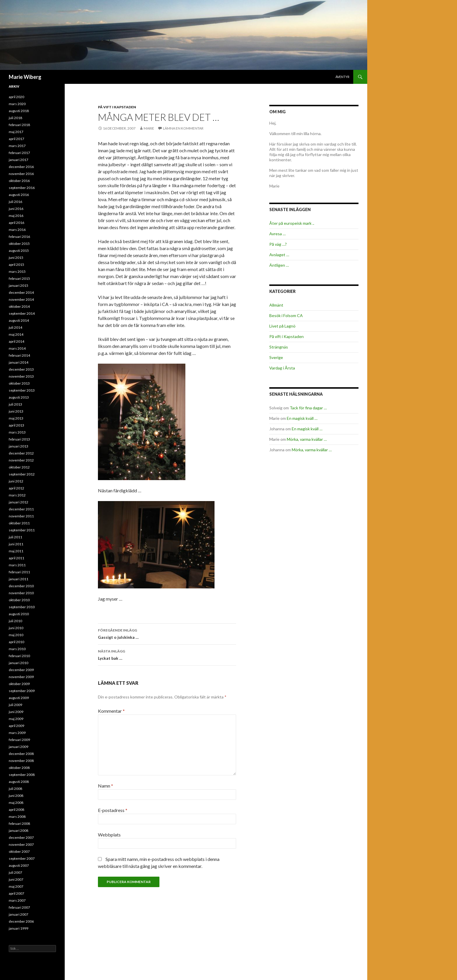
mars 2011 (17, 565)
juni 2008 (16, 796)
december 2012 (21, 453)
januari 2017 (19, 160)
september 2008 (22, 775)
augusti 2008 (19, 782)
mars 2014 (17, 348)
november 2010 (21, 593)
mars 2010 (17, 649)
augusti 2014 (19, 320)
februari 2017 (19, 153)
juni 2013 (16, 411)
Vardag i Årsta (282, 368)
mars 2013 (17, 432)
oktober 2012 (19, 467)
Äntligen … (279, 265)
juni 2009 (16, 712)
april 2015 (16, 265)
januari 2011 (19, 579)
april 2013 (16, 425)
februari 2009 (19, 740)
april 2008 (16, 810)
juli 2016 (15, 202)
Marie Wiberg (25, 77)
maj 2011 (16, 551)
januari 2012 (19, 502)
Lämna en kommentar (183, 128)
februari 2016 (19, 237)
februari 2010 (19, 656)
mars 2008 (17, 817)
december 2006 (21, 921)
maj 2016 (16, 216)
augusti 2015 (19, 251)
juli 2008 (15, 789)
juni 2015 (16, 258)
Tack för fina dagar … (308, 408)
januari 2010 (19, 663)
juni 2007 (16, 879)
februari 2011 (19, 572)
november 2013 (21, 376)
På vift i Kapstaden (117, 107)
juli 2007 (15, 872)
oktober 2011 (19, 523)
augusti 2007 (19, 865)
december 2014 (21, 292)
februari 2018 (19, 125)
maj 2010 (16, 635)
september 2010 (22, 607)
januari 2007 (19, 914)
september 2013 (22, 390)
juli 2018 (15, 118)
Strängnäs (279, 347)
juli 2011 (15, 537)
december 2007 (21, 837)
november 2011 (21, 516)
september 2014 (22, 313)
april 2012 (16, 488)
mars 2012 (17, 495)
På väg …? (278, 244)
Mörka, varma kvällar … (307, 439)
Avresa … (277, 234)
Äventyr (342, 77)
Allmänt (276, 305)
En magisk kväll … (302, 418)
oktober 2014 (19, 306)
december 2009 (21, 670)
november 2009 (21, 677)
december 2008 (21, 754)
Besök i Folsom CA (286, 315)
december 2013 (21, 369)
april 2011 (16, 558)
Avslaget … (279, 255)
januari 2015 (19, 285)
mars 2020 (17, 104)
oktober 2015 (19, 244)
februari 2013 (19, 439)
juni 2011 (16, 544)
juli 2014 (15, 327)
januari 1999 (19, 928)
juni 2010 (16, 628)
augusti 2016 (19, 195)
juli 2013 (15, 404)
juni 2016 (16, 209)
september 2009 (22, 691)
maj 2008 (16, 803)
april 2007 (16, 893)
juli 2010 (15, 621)
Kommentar (111, 711)
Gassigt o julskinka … (167, 633)
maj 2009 (16, 719)
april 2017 (16, 139)
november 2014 (21, 299)
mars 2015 (17, 271)
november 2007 (21, 844)
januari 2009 (19, 747)
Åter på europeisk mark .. (292, 223)
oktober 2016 (19, 181)
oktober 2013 (19, 383)
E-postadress (113, 810)
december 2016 (21, 167)
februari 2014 (19, 355)
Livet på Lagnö (282, 326)
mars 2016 (17, 230)
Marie (149, 128)
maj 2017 (16, 132)
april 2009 (16, 726)
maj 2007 (16, 886)
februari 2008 (19, 824)
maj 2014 (16, 334)
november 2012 (21, 460)
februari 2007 (19, 907)
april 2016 (16, 223)
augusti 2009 (19, 698)
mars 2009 (17, 733)
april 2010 (16, 642)
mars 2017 (17, 146)
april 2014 (16, 341)
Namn (106, 786)
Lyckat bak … (167, 654)
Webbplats (109, 835)
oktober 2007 (19, 851)
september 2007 (22, 858)
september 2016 (22, 188)
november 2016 (21, 174)
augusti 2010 (19, 614)
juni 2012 (16, 481)
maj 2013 (16, 418)
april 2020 (16, 97)
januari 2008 (19, 830)
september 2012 (22, 474)
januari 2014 (19, 362)
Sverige (276, 357)
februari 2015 (19, 278)
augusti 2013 (19, 397)
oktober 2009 (19, 684)
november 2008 (21, 761)
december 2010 (21, 586)
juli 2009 (15, 705)
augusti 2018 (19, 111)
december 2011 (21, 509)
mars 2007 (17, 900)
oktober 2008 (19, 768)
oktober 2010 (19, 600)
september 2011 (22, 530)
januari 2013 (19, 446)
